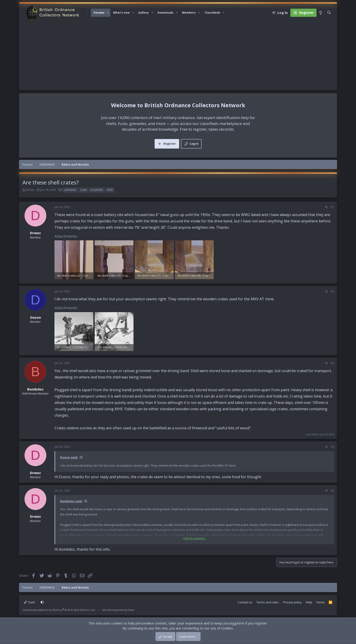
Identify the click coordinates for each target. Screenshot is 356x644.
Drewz (30, 190)
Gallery (143, 13)
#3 (333, 363)
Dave (131, 610)
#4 (333, 447)
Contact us (245, 602)
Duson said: (69, 457)
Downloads (166, 13)
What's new (121, 13)
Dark (29, 602)
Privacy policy (292, 602)
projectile (97, 190)
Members (189, 13)
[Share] (326, 207)
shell (110, 190)
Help (309, 602)
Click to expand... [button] (195, 538)
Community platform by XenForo (59, 610)
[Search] (329, 13)
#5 (333, 491)
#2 (333, 291)
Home (321, 602)
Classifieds (212, 13)
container (70, 190)
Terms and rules (268, 602)
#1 (333, 207)
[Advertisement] (178, 56)
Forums (99, 13)
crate (83, 190)
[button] (108, 13)
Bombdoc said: (71, 501)
